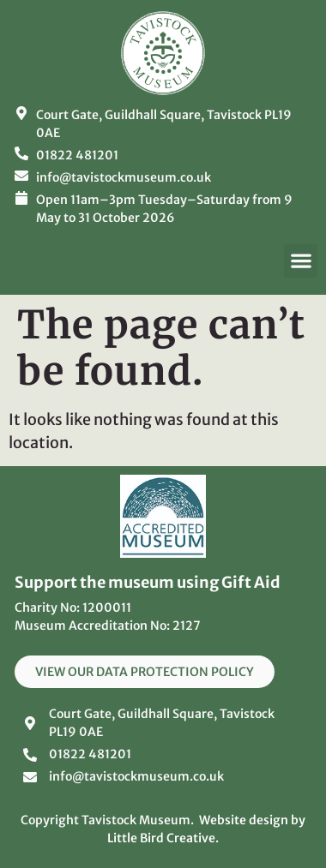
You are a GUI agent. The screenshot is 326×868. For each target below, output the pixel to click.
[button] (301, 261)
